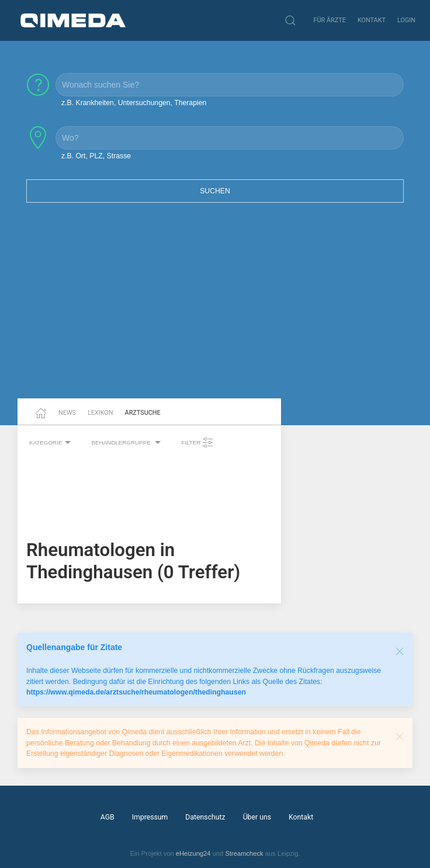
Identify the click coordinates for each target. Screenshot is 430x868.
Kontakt (372, 20)
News (67, 413)
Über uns (257, 817)
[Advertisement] (215, 308)
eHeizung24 (193, 853)
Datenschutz (205, 817)
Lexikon (100, 413)
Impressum (150, 817)
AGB (107, 817)
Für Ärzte (330, 20)
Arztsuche (143, 413)
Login (406, 20)
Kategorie (51, 443)
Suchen (215, 191)
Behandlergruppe (127, 443)
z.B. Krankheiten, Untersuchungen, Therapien (134, 103)
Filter (197, 443)
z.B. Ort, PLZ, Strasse (96, 156)
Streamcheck (244, 853)
